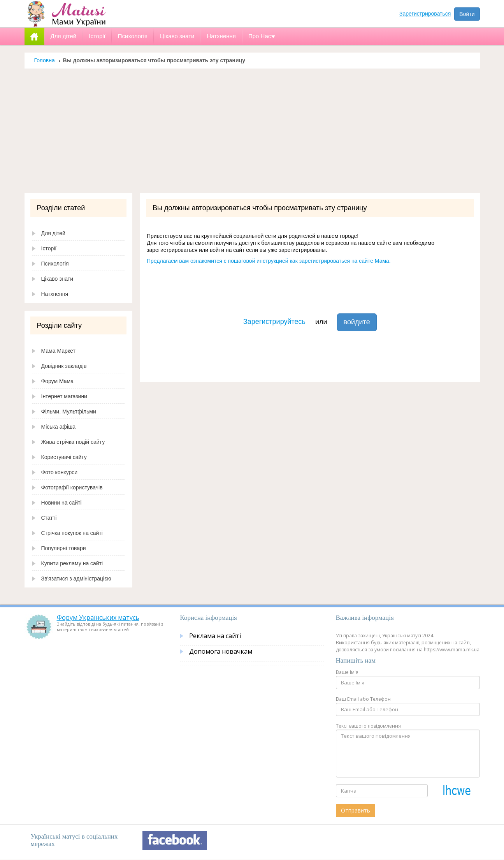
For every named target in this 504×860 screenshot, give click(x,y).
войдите (357, 322)
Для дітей (53, 233)
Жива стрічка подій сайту (73, 442)
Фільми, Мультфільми (69, 412)
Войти (467, 14)
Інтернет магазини (64, 396)
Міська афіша (59, 427)
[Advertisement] (252, 135)
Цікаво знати (57, 279)
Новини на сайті (61, 503)
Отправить (356, 810)
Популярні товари (64, 548)
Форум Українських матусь (98, 617)
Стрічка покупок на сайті (72, 533)
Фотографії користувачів (72, 487)
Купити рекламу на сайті (72, 563)
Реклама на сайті (215, 636)
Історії (49, 248)
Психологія (55, 264)
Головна (45, 60)
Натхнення (55, 294)
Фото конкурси (60, 472)
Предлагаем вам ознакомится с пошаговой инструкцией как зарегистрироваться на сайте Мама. (269, 261)
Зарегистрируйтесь (274, 322)
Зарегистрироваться (425, 14)
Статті (49, 518)
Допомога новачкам (221, 651)
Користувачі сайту (64, 457)
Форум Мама (57, 381)
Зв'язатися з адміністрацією (76, 579)
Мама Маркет (58, 351)
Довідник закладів (64, 366)
